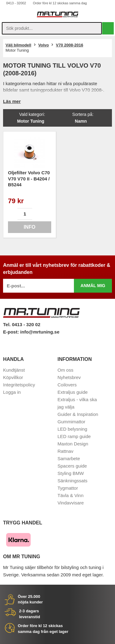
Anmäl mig (93, 286)
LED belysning (73, 429)
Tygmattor (68, 488)
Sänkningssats (73, 481)
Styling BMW (71, 473)
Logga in (12, 392)
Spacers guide (72, 466)
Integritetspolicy (19, 385)
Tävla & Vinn (71, 495)
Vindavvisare (71, 503)
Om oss (66, 370)
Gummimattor (72, 422)
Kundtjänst (14, 370)
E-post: (12, 332)
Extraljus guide (73, 392)
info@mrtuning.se (40, 332)
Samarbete (69, 458)
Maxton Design (73, 444)
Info (29, 227)
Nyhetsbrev (69, 377)
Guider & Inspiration (78, 414)
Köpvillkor (13, 377)
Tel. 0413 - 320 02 (22, 324)
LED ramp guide (74, 436)
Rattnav (66, 451)
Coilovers (67, 385)
